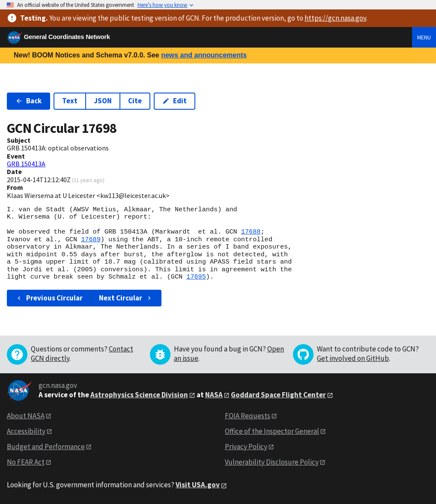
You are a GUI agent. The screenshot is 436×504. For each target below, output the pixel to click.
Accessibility (26, 431)
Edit (175, 101)
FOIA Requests (248, 416)
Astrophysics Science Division (139, 395)
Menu (424, 37)
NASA (214, 395)
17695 (196, 277)
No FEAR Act (26, 462)
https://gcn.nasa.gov (335, 18)
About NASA (26, 416)
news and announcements (204, 55)
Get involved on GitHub (353, 358)
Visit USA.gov (198, 485)
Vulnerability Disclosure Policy (272, 462)
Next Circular (126, 298)
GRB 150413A (26, 164)
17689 (91, 240)
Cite (135, 101)
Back (28, 101)
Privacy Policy (246, 447)
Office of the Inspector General (272, 431)
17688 (251, 232)
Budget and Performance (46, 447)
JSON (103, 101)
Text (70, 101)
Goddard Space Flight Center (278, 395)
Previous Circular (49, 298)
